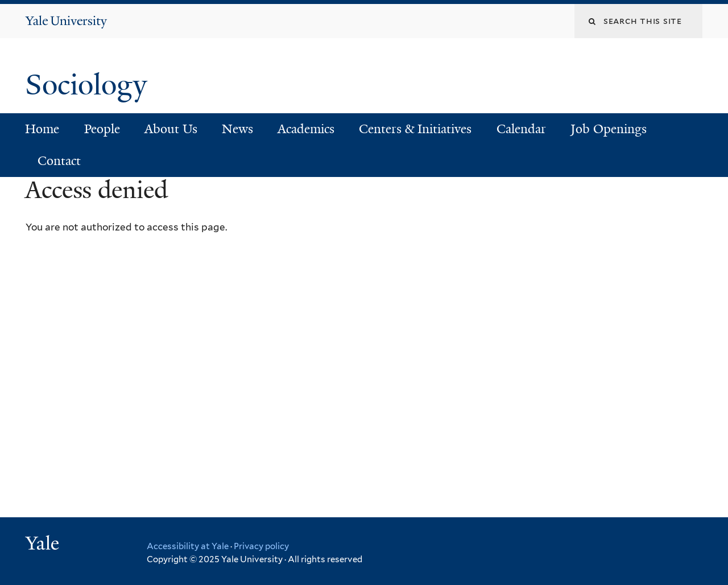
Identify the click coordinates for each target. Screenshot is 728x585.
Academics (306, 129)
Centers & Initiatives (415, 129)
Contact (59, 161)
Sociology (90, 85)
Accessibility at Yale (188, 546)
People (102, 129)
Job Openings (609, 129)
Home (42, 129)
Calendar (521, 129)
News (237, 129)
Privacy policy (261, 546)
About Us (171, 129)
